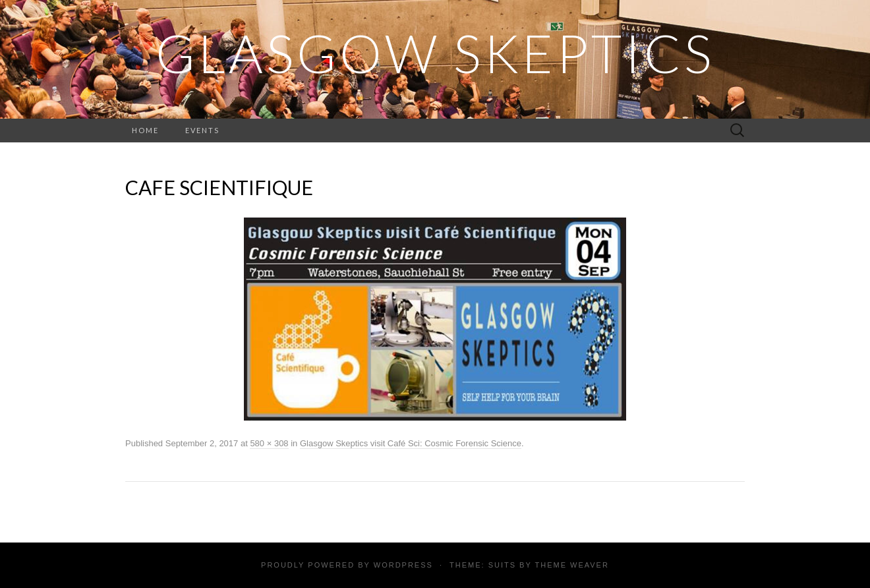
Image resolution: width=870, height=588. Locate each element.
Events (202, 130)
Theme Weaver (571, 565)
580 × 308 (269, 443)
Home (145, 130)
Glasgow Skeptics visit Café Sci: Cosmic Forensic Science (411, 443)
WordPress (403, 565)
